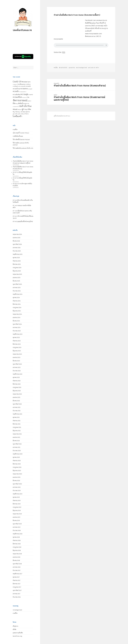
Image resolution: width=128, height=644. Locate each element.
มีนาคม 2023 (16, 361)
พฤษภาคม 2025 (17, 274)
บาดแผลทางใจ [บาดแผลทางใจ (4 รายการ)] (16, 106)
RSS (64, 52)
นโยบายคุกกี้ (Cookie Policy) (21, 133)
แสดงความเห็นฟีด (18, 633)
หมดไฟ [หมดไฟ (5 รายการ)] (19, 114)
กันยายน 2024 (17, 301)
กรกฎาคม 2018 (17, 547)
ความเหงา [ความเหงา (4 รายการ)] (24, 97)
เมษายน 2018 (16, 557)
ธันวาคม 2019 (17, 491)
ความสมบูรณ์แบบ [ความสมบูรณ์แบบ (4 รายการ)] (23, 92)
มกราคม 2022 (17, 407)
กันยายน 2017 (17, 580)
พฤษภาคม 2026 (17, 234)
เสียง (56, 68)
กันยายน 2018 (17, 540)
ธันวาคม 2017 (17, 570)
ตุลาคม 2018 (16, 537)
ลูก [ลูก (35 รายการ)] (23, 109)
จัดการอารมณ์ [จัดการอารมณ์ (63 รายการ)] (20, 100)
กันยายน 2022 (17, 381)
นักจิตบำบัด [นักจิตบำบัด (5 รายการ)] (27, 104)
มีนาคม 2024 (16, 321)
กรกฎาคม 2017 (17, 587)
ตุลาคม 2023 (16, 337)
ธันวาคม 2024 (17, 291)
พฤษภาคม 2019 (17, 514)
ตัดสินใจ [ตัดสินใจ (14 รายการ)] (21, 103)
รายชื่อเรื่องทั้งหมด (18, 136)
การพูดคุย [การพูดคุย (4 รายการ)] (15, 84)
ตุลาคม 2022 (16, 377)
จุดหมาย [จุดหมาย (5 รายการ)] (29, 101)
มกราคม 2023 (17, 367)
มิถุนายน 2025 (17, 271)
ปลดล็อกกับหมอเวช (22, 30)
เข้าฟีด (14, 629)
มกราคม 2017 (17, 594)
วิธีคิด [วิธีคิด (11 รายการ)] (29, 109)
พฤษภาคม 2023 (17, 354)
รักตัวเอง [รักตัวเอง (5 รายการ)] (19, 110)
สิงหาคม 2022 (17, 384)
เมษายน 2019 (16, 517)
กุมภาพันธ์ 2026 (17, 244)
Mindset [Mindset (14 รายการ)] (25, 82)
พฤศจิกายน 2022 (18, 374)
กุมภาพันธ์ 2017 (17, 590)
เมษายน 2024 (17, 318)
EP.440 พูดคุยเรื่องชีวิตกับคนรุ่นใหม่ (23, 222)
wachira (73, 68)
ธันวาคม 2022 (17, 371)
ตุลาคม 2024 (16, 298)
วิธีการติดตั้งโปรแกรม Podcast (21, 140)
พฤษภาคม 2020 (17, 474)
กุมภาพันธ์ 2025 (17, 284)
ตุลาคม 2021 (16, 417)
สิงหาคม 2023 (17, 344)
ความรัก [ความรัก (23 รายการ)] (16, 91)
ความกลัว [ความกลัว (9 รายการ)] (28, 86)
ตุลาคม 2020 (16, 457)
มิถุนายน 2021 (17, 431)
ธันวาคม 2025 (17, 251)
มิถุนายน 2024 (17, 311)
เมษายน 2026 (17, 238)
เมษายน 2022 (16, 397)
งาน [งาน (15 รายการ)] (28, 97)
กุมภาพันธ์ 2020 (17, 484)
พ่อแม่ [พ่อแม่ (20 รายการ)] (15, 109)
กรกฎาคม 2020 (17, 467)
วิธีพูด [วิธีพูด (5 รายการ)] (14, 112)
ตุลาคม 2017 (16, 577)
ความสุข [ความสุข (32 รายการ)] (25, 94)
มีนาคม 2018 (16, 560)
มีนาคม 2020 (16, 481)
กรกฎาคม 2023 (17, 347)
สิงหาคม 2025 (17, 264)
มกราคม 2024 (17, 327)
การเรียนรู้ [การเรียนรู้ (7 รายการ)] (15, 86)
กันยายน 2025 (17, 261)
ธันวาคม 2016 (17, 597)
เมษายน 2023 (17, 357)
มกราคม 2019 (17, 527)
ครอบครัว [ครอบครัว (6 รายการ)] (23, 86)
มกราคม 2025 (17, 288)
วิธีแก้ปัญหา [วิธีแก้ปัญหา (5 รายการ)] (18, 112)
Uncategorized (17, 610)
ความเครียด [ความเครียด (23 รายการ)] (17, 97)
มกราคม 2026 (17, 248)
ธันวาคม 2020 (17, 451)
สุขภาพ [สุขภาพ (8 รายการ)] (28, 112)
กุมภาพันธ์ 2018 (17, 564)
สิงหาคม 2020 (17, 464)
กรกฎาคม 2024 (17, 308)
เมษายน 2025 (17, 278)
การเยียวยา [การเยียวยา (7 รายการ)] (28, 84)
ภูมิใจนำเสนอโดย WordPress (62, 116)
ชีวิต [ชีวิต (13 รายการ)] (14, 103)
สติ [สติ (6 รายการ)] (22, 112)
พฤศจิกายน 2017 (17, 574)
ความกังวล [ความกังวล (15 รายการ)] (16, 89)
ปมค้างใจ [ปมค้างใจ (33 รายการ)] (23, 106)
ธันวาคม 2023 (17, 331)
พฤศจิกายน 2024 (18, 294)
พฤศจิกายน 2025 (18, 254)
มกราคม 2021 (17, 447)
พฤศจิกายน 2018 (18, 534)
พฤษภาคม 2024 (17, 314)
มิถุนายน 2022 (17, 391)
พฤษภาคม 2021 (17, 434)
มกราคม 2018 (17, 567)
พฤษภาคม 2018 (17, 554)
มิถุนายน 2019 (17, 511)
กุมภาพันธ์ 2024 (17, 324)
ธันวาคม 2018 (17, 530)
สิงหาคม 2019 (17, 504)
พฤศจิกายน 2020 (18, 454)
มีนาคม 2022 (16, 401)
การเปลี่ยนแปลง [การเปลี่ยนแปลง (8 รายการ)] (21, 84)
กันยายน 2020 (17, 461)
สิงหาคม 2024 (17, 304)
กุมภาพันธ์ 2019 (17, 524)
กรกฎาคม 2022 (17, 387)
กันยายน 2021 (17, 421)
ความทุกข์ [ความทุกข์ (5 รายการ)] (30, 89)
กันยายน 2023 (17, 341)
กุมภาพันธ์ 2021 (17, 444)
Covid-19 (92, 68)
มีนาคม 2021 (16, 441)
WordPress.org (17, 636)
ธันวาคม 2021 (17, 411)
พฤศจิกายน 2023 (18, 334)
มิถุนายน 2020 (17, 471)
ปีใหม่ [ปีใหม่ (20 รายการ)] (29, 106)
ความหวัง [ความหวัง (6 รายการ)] (31, 95)
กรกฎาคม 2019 (17, 507)
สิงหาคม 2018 (17, 544)
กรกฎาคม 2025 (17, 268)
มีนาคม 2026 (16, 241)
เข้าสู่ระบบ (15, 626)
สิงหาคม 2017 (17, 584)
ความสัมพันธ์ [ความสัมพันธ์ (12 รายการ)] (17, 94)
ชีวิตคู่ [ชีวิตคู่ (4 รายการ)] (17, 104)
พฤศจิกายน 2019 (18, 494)
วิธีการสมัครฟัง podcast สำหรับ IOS (23, 148)
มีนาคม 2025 (16, 281)
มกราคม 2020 (17, 487)
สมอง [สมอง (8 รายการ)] (24, 112)
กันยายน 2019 (17, 501)
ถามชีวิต (15, 130)
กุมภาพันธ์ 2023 (17, 364)
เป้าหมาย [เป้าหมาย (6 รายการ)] (26, 114)
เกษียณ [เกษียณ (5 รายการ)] (22, 114)
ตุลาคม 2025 (16, 258)
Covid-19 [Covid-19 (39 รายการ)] (17, 82)
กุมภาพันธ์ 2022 (17, 404)
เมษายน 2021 (16, 437)
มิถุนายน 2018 (17, 550)
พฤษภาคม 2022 (17, 394)
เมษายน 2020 (17, 477)
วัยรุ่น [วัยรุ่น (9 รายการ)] (26, 109)
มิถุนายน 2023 (17, 351)
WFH (97, 68)
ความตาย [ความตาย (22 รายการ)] (24, 89)
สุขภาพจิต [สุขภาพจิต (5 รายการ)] (15, 114)
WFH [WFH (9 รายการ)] (29, 82)
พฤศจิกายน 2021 (17, 414)
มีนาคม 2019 (16, 520)
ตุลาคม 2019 (16, 497)
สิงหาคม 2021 (17, 424)
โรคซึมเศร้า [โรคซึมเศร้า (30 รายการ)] (17, 116)
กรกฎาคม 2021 (17, 427)
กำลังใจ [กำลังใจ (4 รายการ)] (19, 86)
